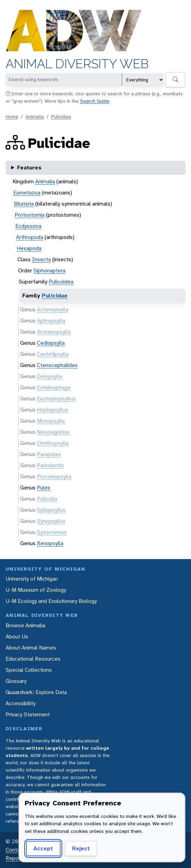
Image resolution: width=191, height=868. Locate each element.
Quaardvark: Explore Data (36, 692)
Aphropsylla (51, 321)
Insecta (41, 259)
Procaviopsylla (54, 476)
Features (29, 168)
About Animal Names (31, 648)
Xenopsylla (50, 543)
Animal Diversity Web (77, 64)
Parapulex (49, 454)
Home (12, 117)
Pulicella (47, 499)
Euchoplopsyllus (56, 399)
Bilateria (24, 204)
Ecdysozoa (28, 226)
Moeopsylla (51, 421)
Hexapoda (29, 248)
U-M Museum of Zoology (36, 590)
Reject (78, 848)
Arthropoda (30, 237)
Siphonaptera (49, 270)
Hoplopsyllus (53, 410)
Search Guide (95, 101)
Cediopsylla (51, 343)
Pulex (44, 488)
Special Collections (29, 670)
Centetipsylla (53, 354)
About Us (17, 636)
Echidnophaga (54, 387)
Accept (42, 848)
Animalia (35, 117)
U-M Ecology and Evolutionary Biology (51, 601)
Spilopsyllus (51, 510)
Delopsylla (50, 376)
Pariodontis (50, 465)
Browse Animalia (25, 625)
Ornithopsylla (53, 443)
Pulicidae (61, 117)
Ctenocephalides (57, 365)
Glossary (16, 681)
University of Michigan (32, 579)
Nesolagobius (53, 432)
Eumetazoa (27, 193)
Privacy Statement (28, 714)
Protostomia (30, 215)
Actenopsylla (53, 309)
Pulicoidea (61, 282)
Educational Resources (33, 659)
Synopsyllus (51, 521)
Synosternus (52, 532)
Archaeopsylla (54, 332)
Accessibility (21, 703)
